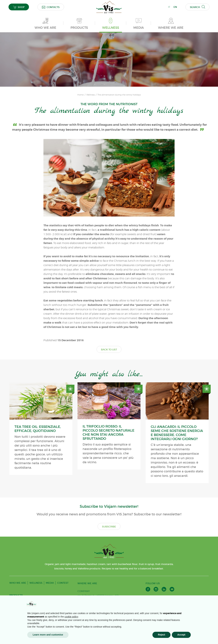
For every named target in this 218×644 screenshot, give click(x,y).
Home (80, 95)
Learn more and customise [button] (48, 635)
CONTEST (63, 583)
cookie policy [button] (71, 617)
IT (169, 7)
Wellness (91, 95)
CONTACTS (51, 7)
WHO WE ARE (18, 583)
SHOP (19, 7)
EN (175, 7)
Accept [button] (181, 635)
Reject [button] (161, 635)
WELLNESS (36, 583)
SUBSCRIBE (109, 527)
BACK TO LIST (109, 350)
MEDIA (50, 583)
